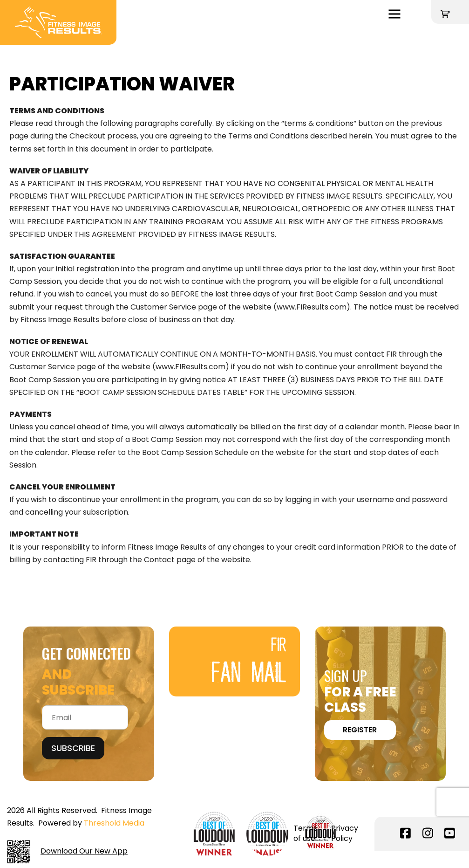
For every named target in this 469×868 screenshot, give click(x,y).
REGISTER (360, 730)
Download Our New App (67, 852)
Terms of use (305, 833)
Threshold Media (114, 823)
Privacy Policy (345, 833)
